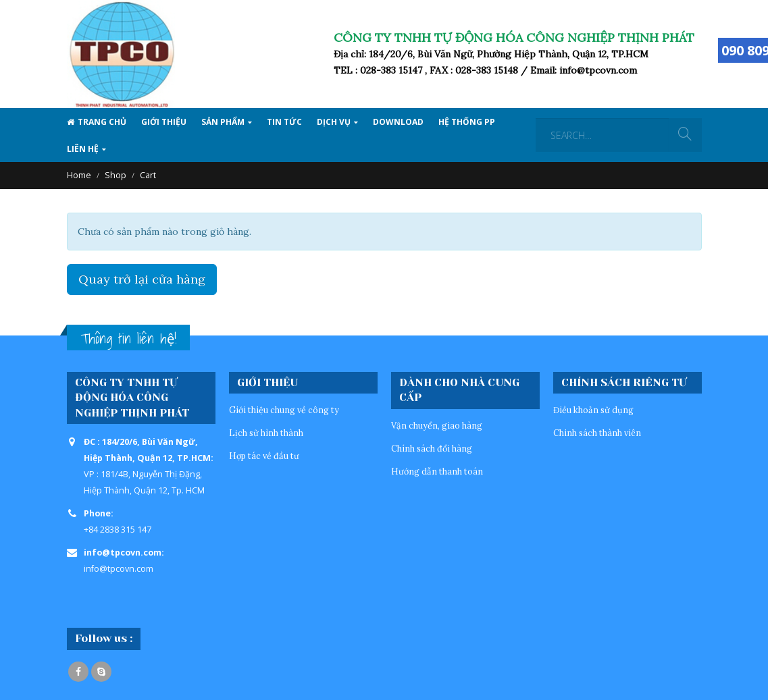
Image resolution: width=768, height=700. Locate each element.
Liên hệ (83, 149)
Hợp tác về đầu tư (264, 456)
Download (398, 122)
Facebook (78, 672)
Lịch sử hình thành (266, 433)
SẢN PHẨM (223, 122)
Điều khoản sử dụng (593, 410)
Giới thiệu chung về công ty (284, 410)
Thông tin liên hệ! (128, 339)
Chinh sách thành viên (597, 433)
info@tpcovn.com (119, 569)
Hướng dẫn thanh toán (437, 471)
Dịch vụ (334, 122)
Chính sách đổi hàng (432, 448)
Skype (101, 672)
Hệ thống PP (467, 122)
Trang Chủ (97, 122)
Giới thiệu (164, 122)
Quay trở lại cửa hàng (142, 279)
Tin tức (284, 122)
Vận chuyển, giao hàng (437, 425)
